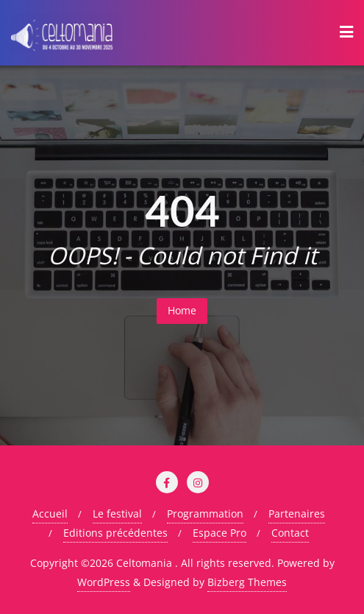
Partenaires (297, 514)
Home (182, 310)
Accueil (50, 514)
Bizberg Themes (247, 582)
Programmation (205, 514)
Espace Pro (220, 533)
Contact (290, 533)
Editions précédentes (115, 533)
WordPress (104, 582)
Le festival (117, 514)
